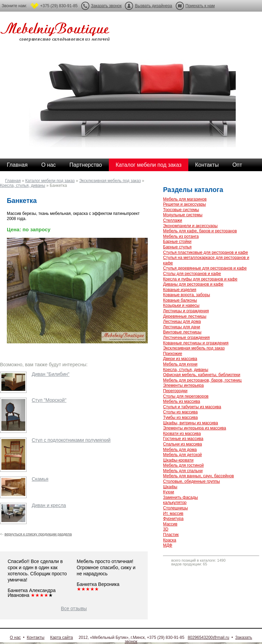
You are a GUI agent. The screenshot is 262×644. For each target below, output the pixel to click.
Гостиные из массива (183, 439)
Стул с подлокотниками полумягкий (71, 440)
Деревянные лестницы (185, 316)
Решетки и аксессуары (184, 204)
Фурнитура (173, 519)
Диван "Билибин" (51, 374)
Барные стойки (177, 242)
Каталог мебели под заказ (149, 165)
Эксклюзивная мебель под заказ (110, 181)
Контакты (207, 165)
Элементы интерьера (183, 385)
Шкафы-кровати (178, 460)
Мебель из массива (181, 401)
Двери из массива (180, 359)
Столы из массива (180, 412)
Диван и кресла (49, 505)
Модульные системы (183, 215)
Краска (170, 540)
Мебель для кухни (180, 364)
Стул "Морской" (49, 400)
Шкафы (170, 487)
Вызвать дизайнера (153, 6)
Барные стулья (177, 247)
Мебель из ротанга (181, 236)
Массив (170, 524)
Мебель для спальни (183, 471)
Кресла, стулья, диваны (23, 186)
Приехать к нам (200, 6)
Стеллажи (173, 220)
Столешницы (176, 508)
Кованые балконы (180, 300)
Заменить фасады (180, 497)
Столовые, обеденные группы (192, 481)
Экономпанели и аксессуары (190, 226)
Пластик (171, 535)
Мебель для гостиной (183, 465)
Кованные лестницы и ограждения (196, 343)
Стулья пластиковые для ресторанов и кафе (206, 252)
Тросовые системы (181, 210)
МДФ (168, 545)
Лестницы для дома (182, 321)
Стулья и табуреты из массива (192, 407)
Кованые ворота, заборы (187, 295)
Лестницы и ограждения (186, 311)
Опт (237, 165)
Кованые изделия (180, 290)
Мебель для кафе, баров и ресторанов (200, 231)
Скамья (40, 479)
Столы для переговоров (186, 396)
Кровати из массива (182, 434)
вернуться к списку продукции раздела (38, 534)
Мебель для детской (183, 455)
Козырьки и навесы (181, 305)
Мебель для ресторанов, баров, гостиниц (202, 380)
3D (166, 529)
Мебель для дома (180, 450)
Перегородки (175, 391)
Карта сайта (62, 638)
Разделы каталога (193, 190)
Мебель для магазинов (185, 199)
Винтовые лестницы (182, 332)
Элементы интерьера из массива (195, 428)
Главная (17, 165)
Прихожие (173, 354)
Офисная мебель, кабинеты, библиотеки (202, 375)
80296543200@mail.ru (208, 638)
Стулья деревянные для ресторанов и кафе (205, 268)
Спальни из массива (183, 444)
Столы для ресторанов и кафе (192, 274)
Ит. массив (173, 513)
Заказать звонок (106, 6)
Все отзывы (74, 608)
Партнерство (86, 165)
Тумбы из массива (180, 417)
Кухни (169, 492)
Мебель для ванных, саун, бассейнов (199, 476)
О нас (49, 165)
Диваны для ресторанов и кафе (193, 284)
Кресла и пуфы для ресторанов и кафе (200, 279)
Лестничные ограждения (186, 338)
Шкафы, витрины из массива (191, 423)
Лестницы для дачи (181, 327)
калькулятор (175, 503)
